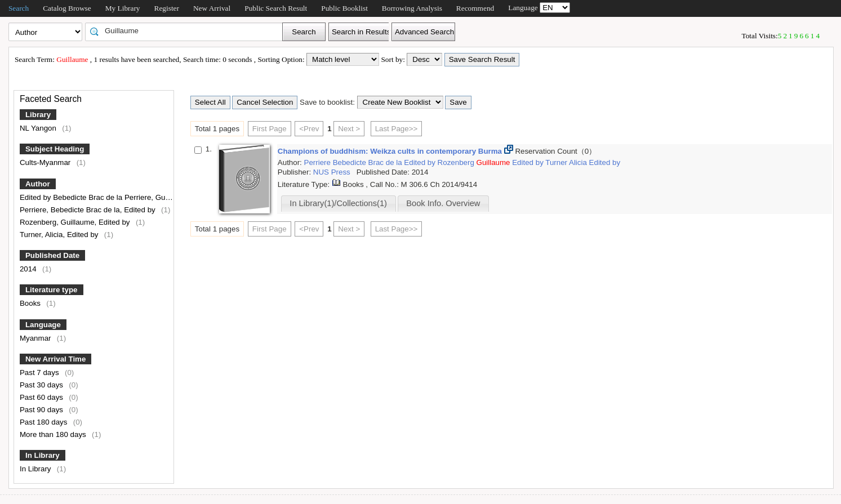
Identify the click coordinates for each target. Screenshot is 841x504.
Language (43, 325)
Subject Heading (55, 149)
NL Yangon (39, 128)
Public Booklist (344, 8)
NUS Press (333, 172)
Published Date (52, 255)
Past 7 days (40, 373)
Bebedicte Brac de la (369, 162)
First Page (270, 129)
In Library (43, 455)
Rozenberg (457, 162)
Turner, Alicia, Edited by (60, 235)
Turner (557, 162)
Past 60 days (43, 397)
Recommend (475, 8)
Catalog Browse (67, 8)
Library (38, 115)
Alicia (579, 162)
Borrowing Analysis (412, 8)
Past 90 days (43, 410)
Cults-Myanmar (46, 162)
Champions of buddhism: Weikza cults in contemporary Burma (391, 151)
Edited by (420, 162)
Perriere (319, 162)
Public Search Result (276, 8)
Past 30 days (43, 385)
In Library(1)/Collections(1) (338, 203)
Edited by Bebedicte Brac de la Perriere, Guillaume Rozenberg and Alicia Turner (154, 197)
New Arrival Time (55, 359)
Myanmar (36, 338)
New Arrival (212, 8)
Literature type (52, 290)
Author (38, 184)
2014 (29, 269)
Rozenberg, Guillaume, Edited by (76, 222)
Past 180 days (45, 422)
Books (31, 303)
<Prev (309, 129)
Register (167, 8)
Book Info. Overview (443, 203)
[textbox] (188, 31)
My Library (123, 8)
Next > (349, 129)
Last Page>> (397, 129)
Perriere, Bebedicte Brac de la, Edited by (88, 210)
